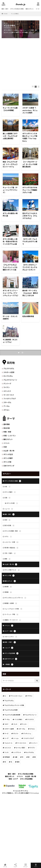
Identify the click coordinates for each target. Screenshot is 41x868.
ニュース (9, 509)
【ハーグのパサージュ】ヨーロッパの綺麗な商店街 (30, 164)
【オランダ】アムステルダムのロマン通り (30, 241)
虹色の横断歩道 (28, 316)
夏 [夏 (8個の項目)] (29, 757)
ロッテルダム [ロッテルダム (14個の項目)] (30, 752)
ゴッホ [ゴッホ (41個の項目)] (15, 724)
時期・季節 (7, 432)
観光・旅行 (5, 9)
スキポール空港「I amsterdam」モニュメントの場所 (30, 110)
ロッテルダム (8, 376)
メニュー (26, 865)
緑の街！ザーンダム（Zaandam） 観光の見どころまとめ (30, 293)
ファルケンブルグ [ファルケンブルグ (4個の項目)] (29, 738)
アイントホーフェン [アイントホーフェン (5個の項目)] (17, 696)
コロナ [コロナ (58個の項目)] (6, 724)
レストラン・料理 (11, 542)
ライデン (7, 387)
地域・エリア (13, 779)
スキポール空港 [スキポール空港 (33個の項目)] (9, 729)
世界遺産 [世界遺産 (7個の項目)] (7, 757)
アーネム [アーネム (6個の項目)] (7, 719)
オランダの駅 (12, 503)
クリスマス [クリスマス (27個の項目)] (30, 719)
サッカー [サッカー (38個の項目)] (25, 724)
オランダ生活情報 (11, 653)
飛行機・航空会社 (11, 548)
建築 (8, 559)
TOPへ (36, 865)
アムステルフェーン (10, 380)
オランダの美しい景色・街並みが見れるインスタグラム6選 (10, 241)
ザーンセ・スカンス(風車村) (10, 318)
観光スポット (30, 9)
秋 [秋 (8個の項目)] (5, 762)
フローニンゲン (11, 637)
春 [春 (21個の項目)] (35, 757)
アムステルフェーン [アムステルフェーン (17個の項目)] (31, 715)
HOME (6, 14)
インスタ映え (15, 14)
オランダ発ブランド (12, 570)
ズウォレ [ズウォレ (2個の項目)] (32, 729)
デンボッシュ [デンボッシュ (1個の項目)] (27, 734)
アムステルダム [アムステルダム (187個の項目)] (9, 701)
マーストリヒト (9, 395)
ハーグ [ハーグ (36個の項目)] (6, 738)
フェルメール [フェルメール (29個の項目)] (8, 743)
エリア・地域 (10, 631)
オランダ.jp (24, 791)
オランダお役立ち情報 (17, 9)
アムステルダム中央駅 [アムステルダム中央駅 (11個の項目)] (11, 710)
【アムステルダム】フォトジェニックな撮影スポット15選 (10, 267)
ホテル (8, 537)
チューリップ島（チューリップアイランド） (10, 190)
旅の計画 (7, 428)
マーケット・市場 (11, 614)
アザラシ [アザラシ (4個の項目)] (30, 696)
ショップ (9, 648)
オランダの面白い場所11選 (10, 215)
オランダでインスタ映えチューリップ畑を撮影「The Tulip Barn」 (30, 137)
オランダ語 (7, 462)
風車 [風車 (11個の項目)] (18, 762)
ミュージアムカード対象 (13, 609)
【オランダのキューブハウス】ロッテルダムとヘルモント (30, 267)
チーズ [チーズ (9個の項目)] (6, 734)
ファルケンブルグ (10, 399)
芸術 (8, 520)
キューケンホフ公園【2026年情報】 (10, 109)
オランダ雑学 (8, 458)
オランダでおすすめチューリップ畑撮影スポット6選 (30, 190)
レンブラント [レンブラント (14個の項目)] (17, 752)
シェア (15, 865)
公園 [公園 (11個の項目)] (16, 757)
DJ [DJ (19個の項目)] (5, 696)
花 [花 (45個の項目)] (11, 762)
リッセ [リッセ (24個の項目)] (6, 752)
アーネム (7, 406)
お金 (8, 487)
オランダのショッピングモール (15, 598)
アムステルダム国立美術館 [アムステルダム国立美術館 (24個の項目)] (12, 715)
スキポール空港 (9, 372)
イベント (38, 9)
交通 (5, 447)
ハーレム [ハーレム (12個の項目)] (16, 738)
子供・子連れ (10, 553)
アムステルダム (9, 368)
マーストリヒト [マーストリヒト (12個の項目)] (22, 743)
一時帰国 (9, 664)
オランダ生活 (8, 454)
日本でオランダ (9, 466)
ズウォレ (7, 410)
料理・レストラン (10, 436)
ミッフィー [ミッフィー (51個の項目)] (34, 743)
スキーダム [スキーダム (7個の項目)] (22, 729)
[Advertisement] (20, 61)
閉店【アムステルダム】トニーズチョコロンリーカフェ (10, 164)
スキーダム (7, 402)
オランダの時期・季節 (13, 531)
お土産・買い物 (9, 451)
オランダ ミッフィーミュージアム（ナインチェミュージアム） (11, 293)
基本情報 (7, 424)
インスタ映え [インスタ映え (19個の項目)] (18, 719)
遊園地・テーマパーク (13, 620)
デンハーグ (7, 384)
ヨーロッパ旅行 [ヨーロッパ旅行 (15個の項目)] (20, 748)
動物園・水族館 (11, 603)
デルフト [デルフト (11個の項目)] (16, 734)
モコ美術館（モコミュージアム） (10, 341)
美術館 (8, 587)
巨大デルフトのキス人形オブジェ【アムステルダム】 (30, 216)
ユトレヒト (7, 391)
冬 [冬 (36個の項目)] (23, 757)
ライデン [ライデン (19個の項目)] (32, 748)
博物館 (8, 592)
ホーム (5, 865)
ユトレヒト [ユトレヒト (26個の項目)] (8, 748)
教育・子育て (10, 642)
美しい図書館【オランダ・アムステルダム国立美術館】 (10, 136)
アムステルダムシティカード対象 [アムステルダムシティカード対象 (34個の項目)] (14, 705)
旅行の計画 (10, 526)
